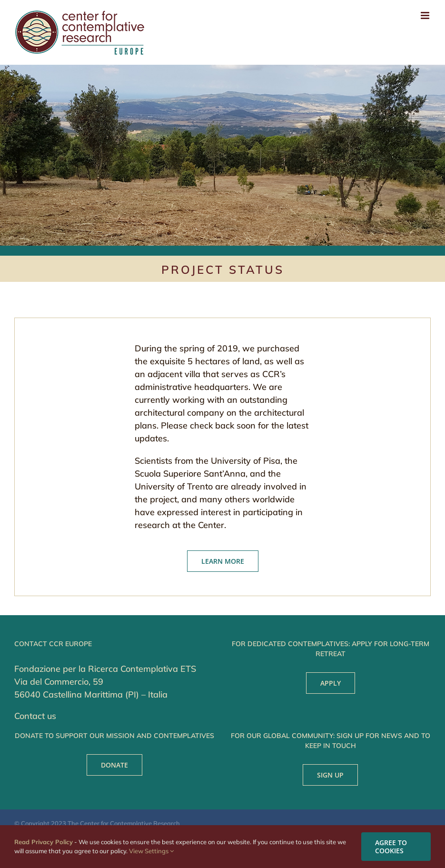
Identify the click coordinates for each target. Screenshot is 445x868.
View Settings (151, 851)
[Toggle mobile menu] (426, 15)
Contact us (35, 716)
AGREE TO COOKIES (391, 847)
